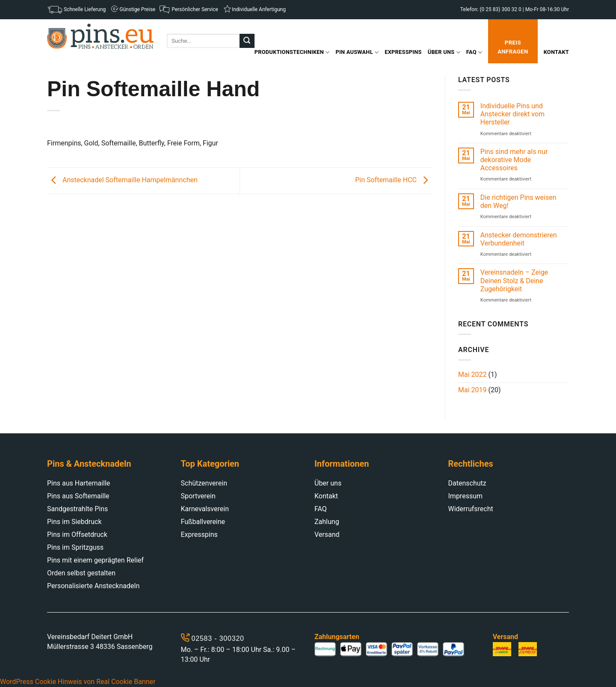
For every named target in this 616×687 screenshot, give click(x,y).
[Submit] (247, 41)
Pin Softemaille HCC (394, 180)
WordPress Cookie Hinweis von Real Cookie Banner (78, 682)
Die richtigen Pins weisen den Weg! (518, 201)
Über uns (444, 52)
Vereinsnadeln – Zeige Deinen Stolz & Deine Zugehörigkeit (514, 280)
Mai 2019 (472, 390)
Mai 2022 (472, 375)
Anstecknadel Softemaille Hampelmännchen (122, 180)
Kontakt (556, 52)
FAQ (474, 52)
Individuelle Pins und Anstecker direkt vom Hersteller (512, 114)
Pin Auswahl (357, 52)
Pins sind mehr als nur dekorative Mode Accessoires (514, 160)
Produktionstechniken (292, 52)
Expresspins (403, 52)
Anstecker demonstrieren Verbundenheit (519, 239)
